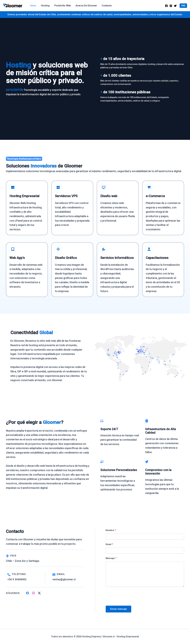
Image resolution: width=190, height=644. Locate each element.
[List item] (27, 595)
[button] (183, 6)
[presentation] (128, 599)
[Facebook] (166, 6)
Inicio (33, 6)
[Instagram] (171, 6)
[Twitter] (175, 6)
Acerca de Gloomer (86, 6)
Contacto (107, 6)
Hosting (45, 6)
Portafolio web (63, 6)
